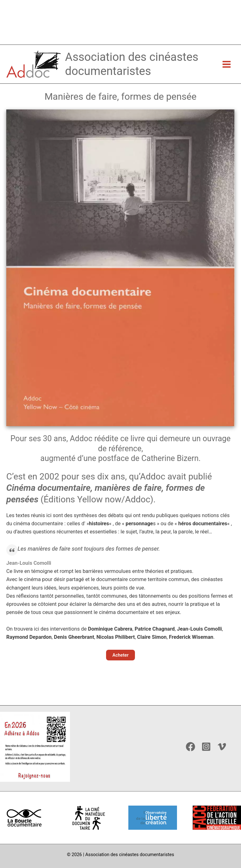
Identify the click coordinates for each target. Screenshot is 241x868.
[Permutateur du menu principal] (226, 77)
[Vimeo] (222, 747)
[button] (120, 668)
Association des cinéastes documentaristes (138, 76)
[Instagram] (206, 747)
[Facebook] (190, 747)
